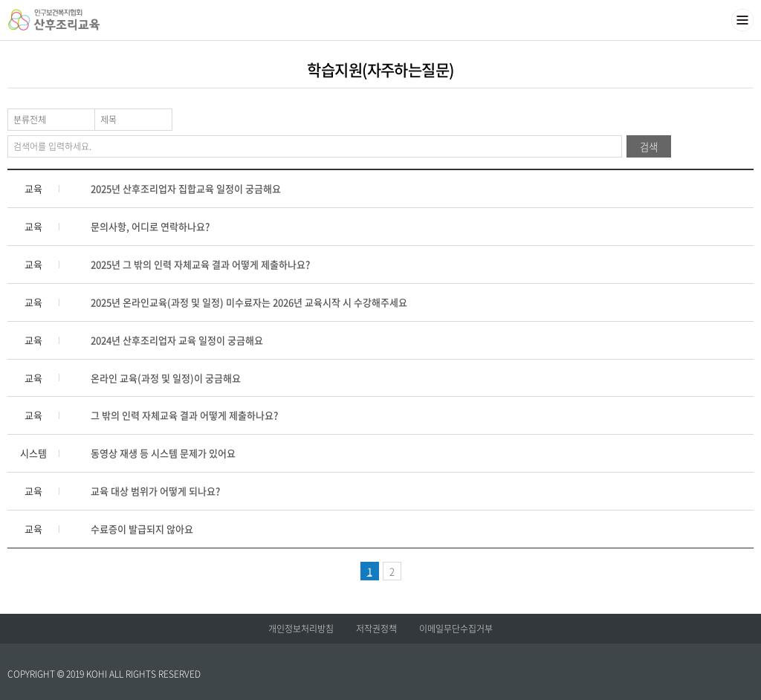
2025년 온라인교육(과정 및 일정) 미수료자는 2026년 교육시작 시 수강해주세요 (249, 302)
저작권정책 (376, 629)
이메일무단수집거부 (456, 629)
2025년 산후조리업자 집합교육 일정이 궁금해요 (186, 188)
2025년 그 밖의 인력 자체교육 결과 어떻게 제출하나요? (200, 264)
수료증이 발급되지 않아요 (142, 529)
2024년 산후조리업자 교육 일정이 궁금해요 (177, 340)
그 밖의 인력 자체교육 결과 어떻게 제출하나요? (184, 415)
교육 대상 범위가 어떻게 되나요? (155, 491)
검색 (649, 147)
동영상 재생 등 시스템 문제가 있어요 (163, 453)
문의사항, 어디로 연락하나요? (150, 226)
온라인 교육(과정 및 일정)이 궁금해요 (166, 378)
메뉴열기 (742, 20)
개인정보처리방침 (301, 629)
